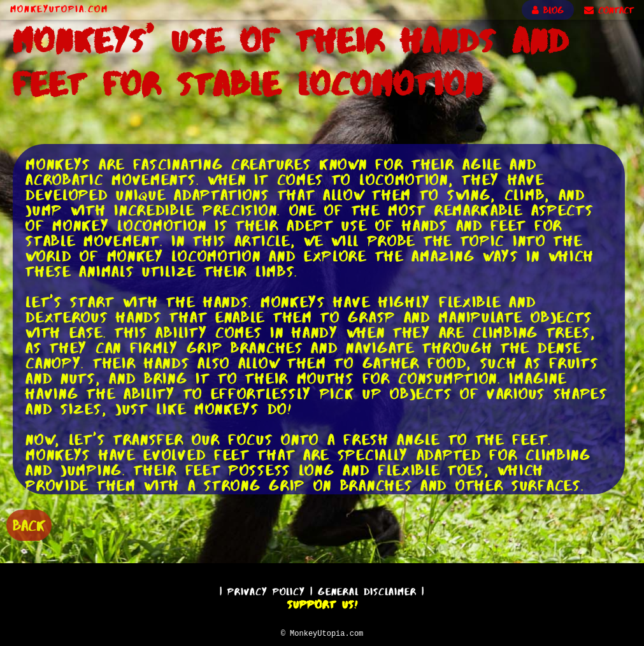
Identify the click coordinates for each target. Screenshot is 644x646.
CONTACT (609, 10)
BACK (29, 524)
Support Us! (322, 603)
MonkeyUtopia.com (59, 9)
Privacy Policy (266, 590)
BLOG (548, 10)
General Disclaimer (367, 590)
